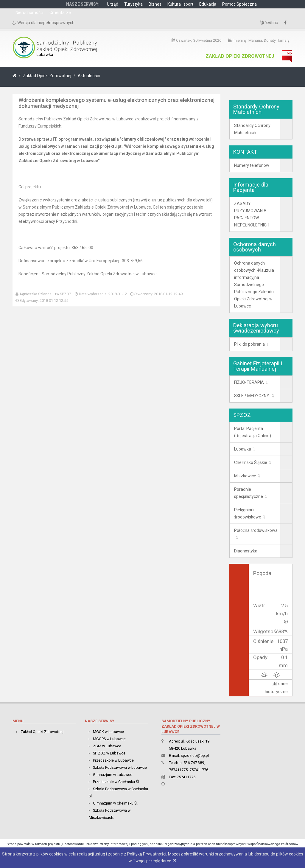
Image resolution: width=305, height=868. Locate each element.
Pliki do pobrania (249, 344)
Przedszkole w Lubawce (113, 760)
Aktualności (89, 76)
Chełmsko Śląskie (251, 462)
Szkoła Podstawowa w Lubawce (120, 767)
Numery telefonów (252, 165)
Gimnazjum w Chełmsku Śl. (116, 803)
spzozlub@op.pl (195, 756)
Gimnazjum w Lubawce (113, 775)
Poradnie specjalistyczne (249, 493)
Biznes (155, 4)
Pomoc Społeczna (239, 4)
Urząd (113, 4)
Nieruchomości (29, 13)
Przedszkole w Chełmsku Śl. (116, 782)
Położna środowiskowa (256, 530)
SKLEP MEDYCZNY (252, 396)
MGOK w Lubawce (108, 732)
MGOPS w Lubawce (109, 739)
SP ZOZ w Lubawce (109, 753)
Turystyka (133, 4)
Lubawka (243, 449)
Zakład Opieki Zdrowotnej (240, 56)
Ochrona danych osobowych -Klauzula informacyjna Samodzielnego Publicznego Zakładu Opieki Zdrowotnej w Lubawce (254, 285)
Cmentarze (60, 13)
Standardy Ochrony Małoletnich (252, 129)
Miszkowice (245, 476)
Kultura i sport (180, 4)
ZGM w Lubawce (107, 746)
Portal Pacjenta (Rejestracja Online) (253, 432)
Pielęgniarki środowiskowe (248, 513)
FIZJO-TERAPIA (249, 382)
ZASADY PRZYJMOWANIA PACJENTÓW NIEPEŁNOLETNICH (252, 214)
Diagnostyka (246, 551)
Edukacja (208, 4)
